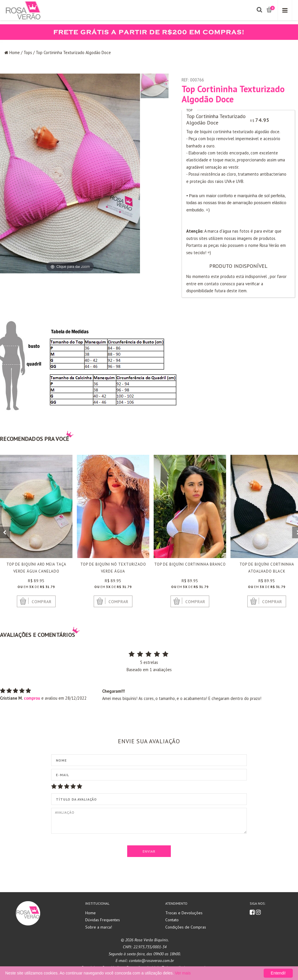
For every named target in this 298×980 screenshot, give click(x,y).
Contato (172, 920)
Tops (28, 52)
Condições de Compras (186, 927)
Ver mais (183, 973)
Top (189, 110)
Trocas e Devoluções (184, 913)
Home (15, 52)
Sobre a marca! (99, 927)
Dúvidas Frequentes (103, 920)
